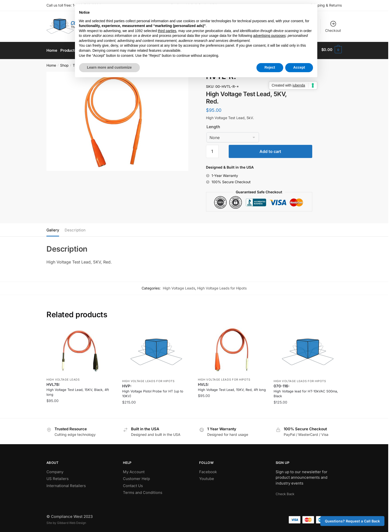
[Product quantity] (212, 150)
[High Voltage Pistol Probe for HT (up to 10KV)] (156, 350)
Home (51, 63)
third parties (167, 31)
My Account (134, 470)
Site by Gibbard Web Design (66, 521)
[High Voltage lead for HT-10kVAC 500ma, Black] (308, 350)
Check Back (285, 492)
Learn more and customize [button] (109, 67)
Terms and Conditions (143, 491)
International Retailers (66, 484)
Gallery (53, 228)
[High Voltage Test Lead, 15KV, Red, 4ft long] (232, 349)
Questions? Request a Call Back (352, 521)
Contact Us (133, 484)
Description (75, 228)
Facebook (208, 470)
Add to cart (270, 150)
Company (55, 470)
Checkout (333, 26)
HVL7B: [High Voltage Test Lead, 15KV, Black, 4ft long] (78, 388)
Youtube (207, 477)
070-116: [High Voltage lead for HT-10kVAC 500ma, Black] (306, 389)
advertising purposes (269, 36)
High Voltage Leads (179, 286)
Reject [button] (270, 67)
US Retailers (58, 477)
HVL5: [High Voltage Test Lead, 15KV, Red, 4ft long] (232, 385)
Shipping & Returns (326, 5)
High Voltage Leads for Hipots (222, 286)
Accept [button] (299, 67)
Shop (64, 63)
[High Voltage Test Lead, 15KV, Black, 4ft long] (81, 349)
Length (213, 125)
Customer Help (136, 477)
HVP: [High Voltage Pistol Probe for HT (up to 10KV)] (153, 389)
